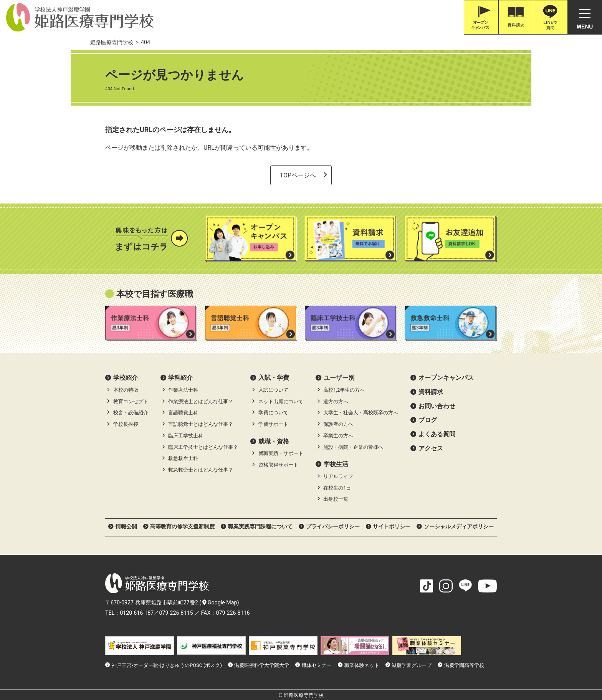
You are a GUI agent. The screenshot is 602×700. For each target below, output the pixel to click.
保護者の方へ (338, 424)
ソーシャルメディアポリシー (459, 526)
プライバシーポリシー (333, 526)
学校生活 (336, 464)
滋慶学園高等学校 (464, 665)
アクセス (431, 448)
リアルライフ (338, 476)
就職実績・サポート (281, 453)
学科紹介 (180, 378)
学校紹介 (126, 378)
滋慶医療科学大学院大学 (262, 665)
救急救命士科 (183, 458)
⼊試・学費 (274, 378)
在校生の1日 (337, 488)
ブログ (428, 420)
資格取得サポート (278, 465)
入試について (273, 390)
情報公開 (126, 526)
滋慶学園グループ (412, 665)
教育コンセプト (131, 401)
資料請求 (431, 392)
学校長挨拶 (126, 424)
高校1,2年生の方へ (344, 390)
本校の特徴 (126, 390)
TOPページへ (298, 175)
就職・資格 (274, 441)
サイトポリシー (392, 526)
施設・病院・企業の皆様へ (353, 447)
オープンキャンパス (446, 378)
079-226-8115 (176, 613)
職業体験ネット (362, 665)
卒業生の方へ (338, 436)
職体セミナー (317, 665)
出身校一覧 (336, 499)
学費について (273, 413)
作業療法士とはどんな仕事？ (201, 401)
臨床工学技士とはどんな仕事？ (203, 447)
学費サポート (273, 424)
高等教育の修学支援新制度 (182, 526)
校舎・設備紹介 (131, 413)
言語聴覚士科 (183, 413)
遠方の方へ (336, 401)
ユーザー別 (339, 378)
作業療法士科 (183, 390)
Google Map (220, 602)
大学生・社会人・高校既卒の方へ (361, 413)
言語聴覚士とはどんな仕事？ (201, 424)
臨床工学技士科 (186, 436)
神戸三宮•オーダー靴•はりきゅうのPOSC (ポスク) (167, 665)
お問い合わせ (437, 406)
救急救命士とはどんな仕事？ (201, 470)
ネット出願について (281, 401)
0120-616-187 (137, 613)
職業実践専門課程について (260, 526)
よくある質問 (437, 434)
